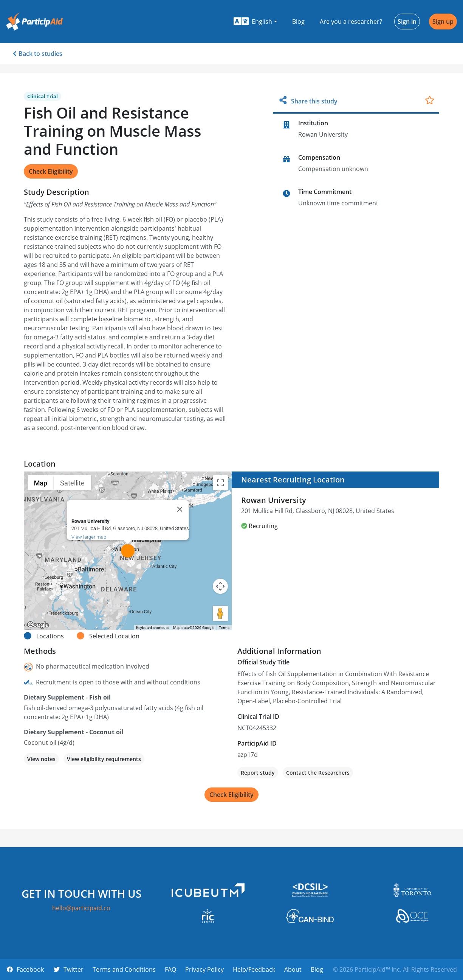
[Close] (180, 509)
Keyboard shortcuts (152, 628)
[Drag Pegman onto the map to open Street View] (220, 613)
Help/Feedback (254, 969)
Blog (298, 22)
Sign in (407, 22)
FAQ (170, 969)
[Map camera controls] (220, 586)
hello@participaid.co (81, 908)
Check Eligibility (51, 171)
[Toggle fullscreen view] (220, 483)
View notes (41, 759)
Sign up (443, 22)
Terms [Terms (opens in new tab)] (224, 628)
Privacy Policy (204, 969)
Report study (258, 773)
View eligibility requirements (104, 759)
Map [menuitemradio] (41, 483)
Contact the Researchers (318, 773)
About (293, 969)
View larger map (88, 537)
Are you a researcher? (351, 22)
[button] (255, 22)
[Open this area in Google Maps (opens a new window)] (38, 625)
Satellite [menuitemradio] (72, 483)
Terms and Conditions (124, 969)
